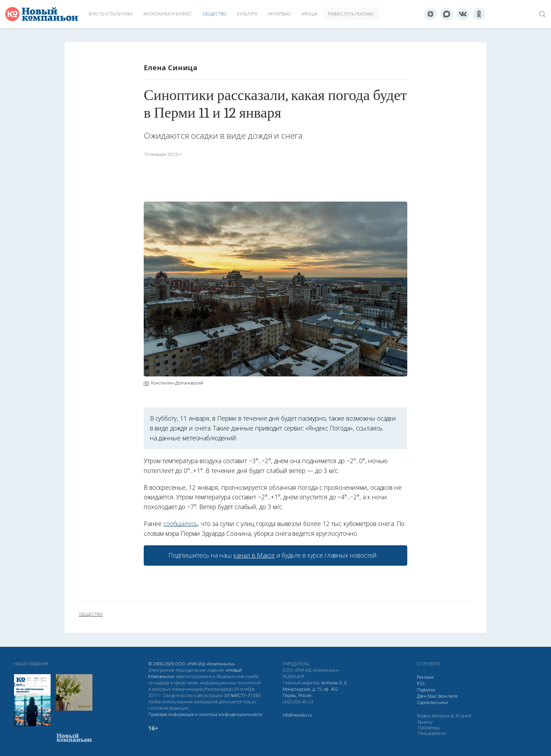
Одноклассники (432, 702)
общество (91, 614)
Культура (247, 14)
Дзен (422, 696)
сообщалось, (181, 524)
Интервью (279, 14)
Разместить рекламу (351, 14)
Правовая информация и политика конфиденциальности (205, 714)
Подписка (426, 690)
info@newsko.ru (297, 715)
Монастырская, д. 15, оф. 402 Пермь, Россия (310, 692)
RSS (421, 683)
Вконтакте (448, 696)
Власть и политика (111, 14)
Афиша (309, 14)
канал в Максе (254, 555)
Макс (432, 696)
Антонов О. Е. (335, 683)
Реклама (425, 677)
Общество (215, 14)
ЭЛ (242, 695)
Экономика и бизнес (167, 14)
